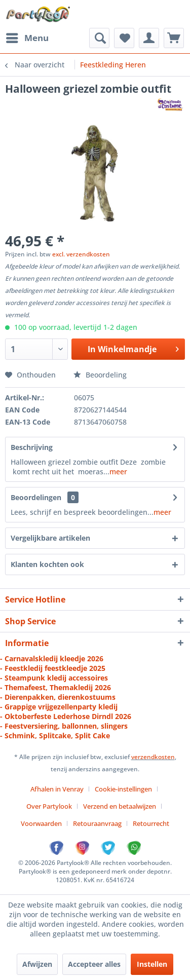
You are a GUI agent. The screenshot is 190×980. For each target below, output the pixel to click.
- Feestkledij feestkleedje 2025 (53, 668)
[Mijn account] (149, 38)
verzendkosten (153, 757)
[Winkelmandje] (174, 38)
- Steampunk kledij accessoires (54, 678)
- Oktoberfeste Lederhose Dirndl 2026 (66, 716)
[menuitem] (27, 38)
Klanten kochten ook (47, 564)
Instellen (152, 964)
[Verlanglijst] (124, 38)
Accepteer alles (94, 964)
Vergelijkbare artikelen (50, 538)
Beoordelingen (36, 497)
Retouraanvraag (97, 823)
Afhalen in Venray (57, 789)
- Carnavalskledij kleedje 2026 (52, 658)
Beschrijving (32, 447)
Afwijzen (37, 964)
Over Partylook (49, 806)
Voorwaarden (41, 823)
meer (118, 472)
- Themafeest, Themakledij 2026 (55, 687)
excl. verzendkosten (81, 254)
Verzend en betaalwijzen (120, 806)
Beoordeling (100, 375)
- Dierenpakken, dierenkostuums (58, 697)
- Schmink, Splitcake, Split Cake (55, 736)
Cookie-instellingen (123, 789)
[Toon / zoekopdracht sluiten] (99, 38)
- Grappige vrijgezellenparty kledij (59, 707)
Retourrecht (151, 823)
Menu (27, 37)
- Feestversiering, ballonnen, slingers (64, 726)
